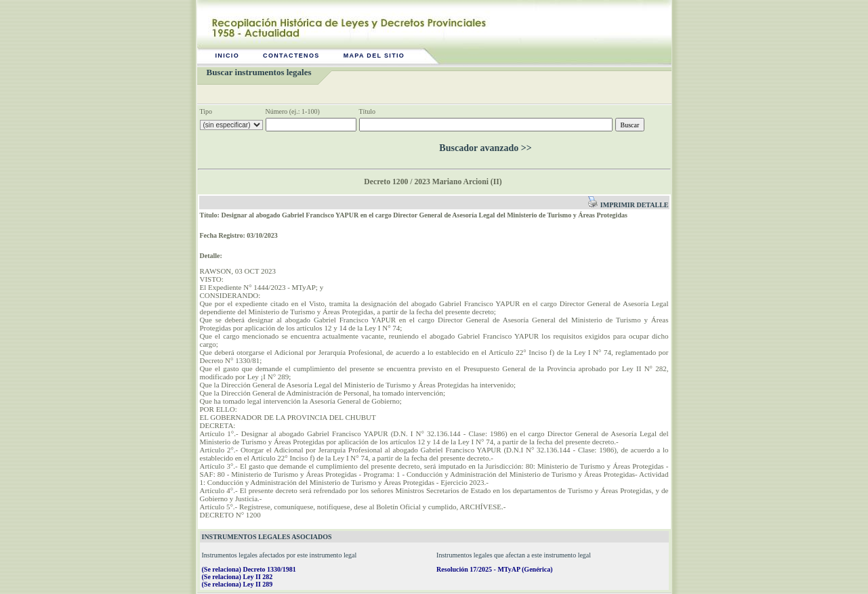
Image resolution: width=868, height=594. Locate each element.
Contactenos (291, 56)
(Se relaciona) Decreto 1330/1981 (249, 569)
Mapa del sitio (374, 56)
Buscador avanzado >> (485, 148)
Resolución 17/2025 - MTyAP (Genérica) (494, 569)
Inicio (228, 56)
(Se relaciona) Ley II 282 (237, 577)
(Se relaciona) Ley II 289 (237, 584)
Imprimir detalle (628, 205)
